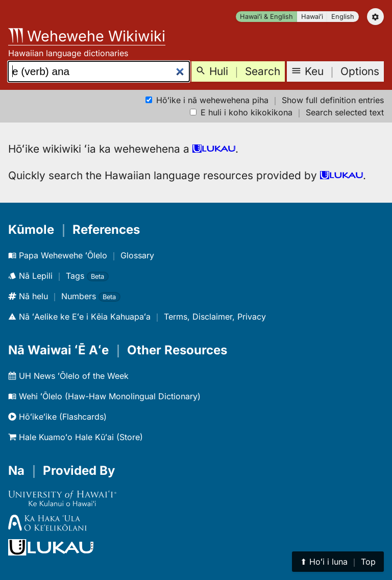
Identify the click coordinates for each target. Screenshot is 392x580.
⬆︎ (338, 562)
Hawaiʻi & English (266, 17)
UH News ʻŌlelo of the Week (68, 376)
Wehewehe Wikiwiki (87, 36)
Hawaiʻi (312, 17)
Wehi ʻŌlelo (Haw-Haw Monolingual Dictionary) (104, 396)
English (343, 17)
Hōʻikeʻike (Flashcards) (57, 417)
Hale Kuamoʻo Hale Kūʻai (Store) (76, 437)
